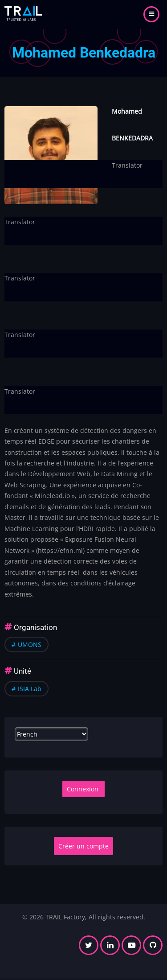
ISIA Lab (30, 689)
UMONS (30, 644)
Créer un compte (83, 846)
